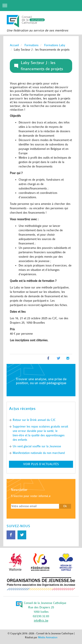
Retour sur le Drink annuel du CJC (34, 420)
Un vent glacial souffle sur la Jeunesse (37, 446)
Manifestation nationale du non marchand (39, 453)
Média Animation (48, 637)
